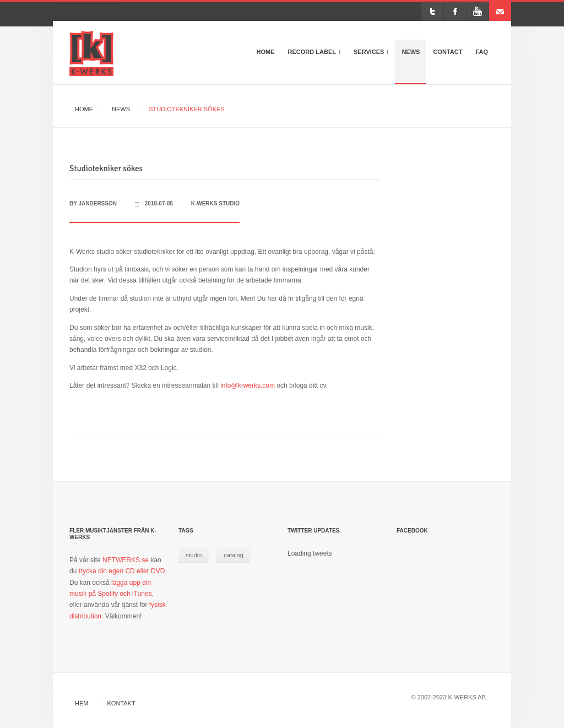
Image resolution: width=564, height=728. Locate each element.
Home (266, 52)
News (411, 52)
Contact (448, 52)
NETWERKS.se (126, 560)
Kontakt (121, 703)
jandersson (98, 203)
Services (374, 57)
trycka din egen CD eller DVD (122, 571)
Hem (82, 703)
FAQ (482, 52)
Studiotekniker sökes (106, 169)
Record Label (318, 57)
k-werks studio (215, 203)
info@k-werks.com (248, 385)
